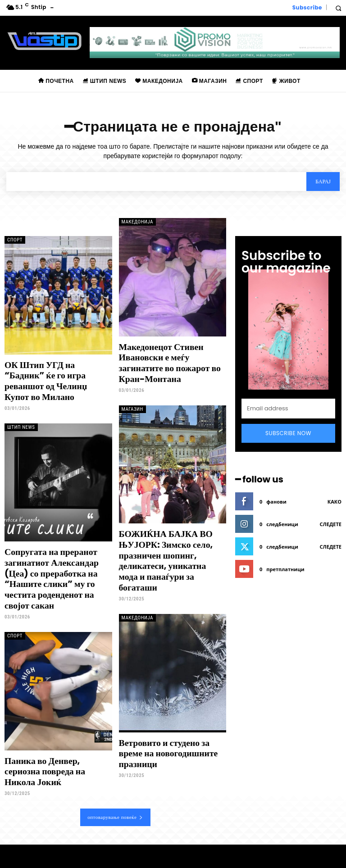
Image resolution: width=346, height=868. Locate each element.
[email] (288, 409)
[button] (338, 8)
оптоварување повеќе (115, 786)
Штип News (21, 414)
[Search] (323, 182)
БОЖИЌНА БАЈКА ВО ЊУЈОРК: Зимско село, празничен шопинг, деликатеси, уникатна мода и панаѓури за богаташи (172, 540)
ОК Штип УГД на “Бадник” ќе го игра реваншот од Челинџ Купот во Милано (56, 374)
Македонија (137, 222)
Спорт (15, 240)
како (335, 502)
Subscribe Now (288, 433)
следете (331, 524)
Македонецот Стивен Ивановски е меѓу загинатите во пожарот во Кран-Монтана (172, 361)
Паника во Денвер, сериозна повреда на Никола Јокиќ (56, 747)
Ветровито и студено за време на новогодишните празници (172, 729)
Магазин (132, 396)
